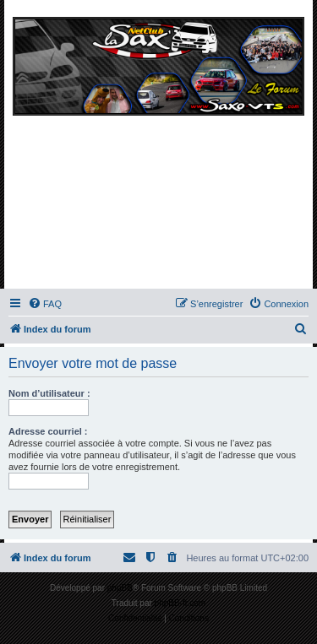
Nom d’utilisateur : (49, 393)
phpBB (120, 588)
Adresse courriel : (48, 431)
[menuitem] (45, 304)
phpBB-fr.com (180, 603)
